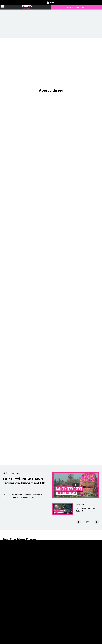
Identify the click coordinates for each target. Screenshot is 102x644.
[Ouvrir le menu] (2, 7)
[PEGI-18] (85, 578)
